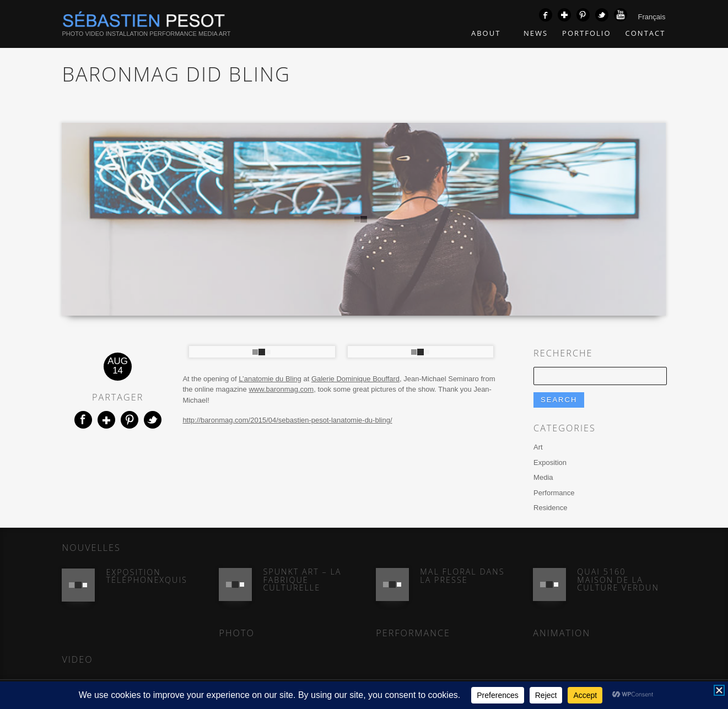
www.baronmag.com (281, 389)
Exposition (550, 462)
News (536, 33)
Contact (646, 33)
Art (538, 447)
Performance (554, 493)
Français (652, 17)
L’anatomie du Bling (270, 379)
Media (543, 477)
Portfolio (586, 33)
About (490, 33)
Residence (550, 508)
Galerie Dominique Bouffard (355, 379)
